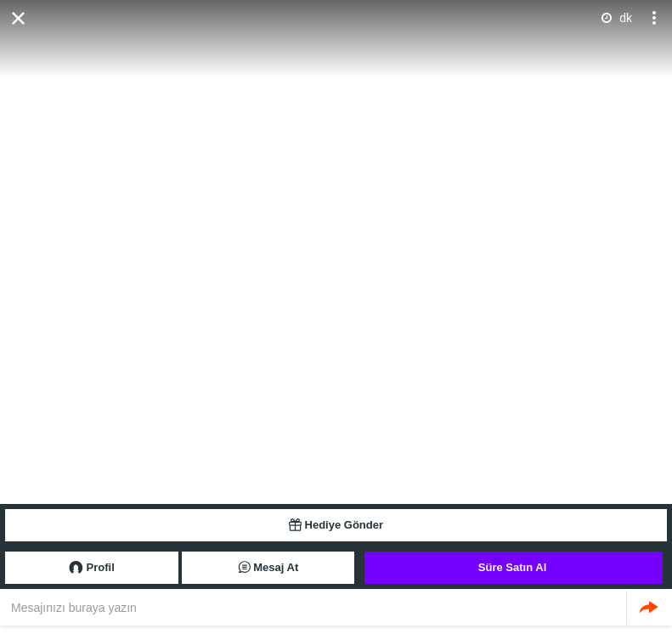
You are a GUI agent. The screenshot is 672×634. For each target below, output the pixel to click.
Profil (92, 568)
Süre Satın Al (512, 567)
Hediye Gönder (336, 525)
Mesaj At (268, 568)
